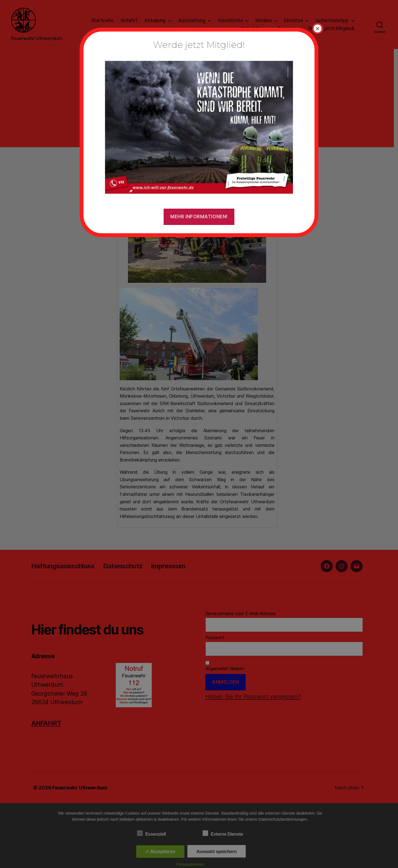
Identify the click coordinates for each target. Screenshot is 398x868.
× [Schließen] (318, 28)
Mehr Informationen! (199, 217)
